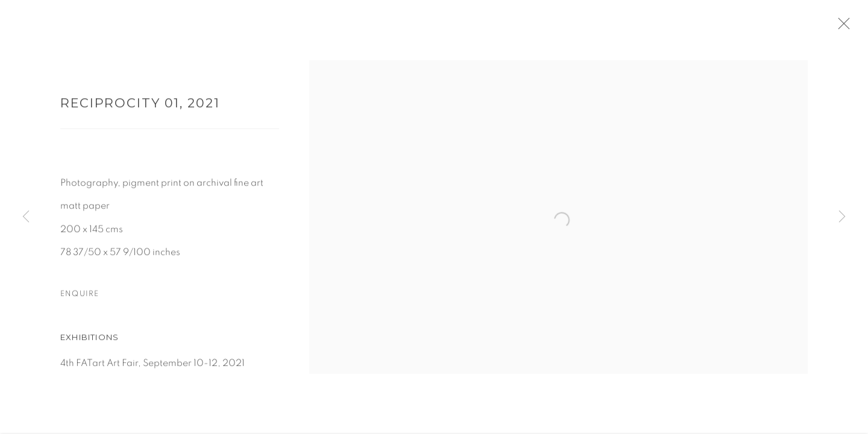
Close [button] (851, 27)
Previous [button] (26, 217)
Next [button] (842, 217)
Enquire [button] (80, 298)
